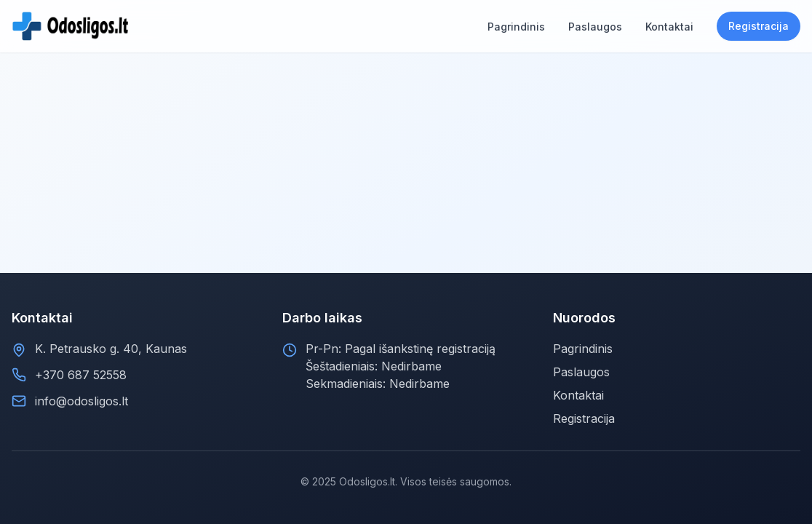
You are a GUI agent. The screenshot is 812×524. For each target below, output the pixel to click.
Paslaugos (581, 372)
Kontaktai (578, 395)
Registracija (759, 26)
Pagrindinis (583, 349)
